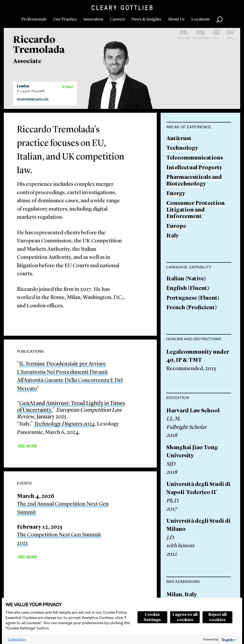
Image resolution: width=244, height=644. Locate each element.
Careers (117, 19)
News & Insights (146, 19)
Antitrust (179, 139)
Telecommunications (195, 158)
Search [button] (219, 20)
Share (230, 38)
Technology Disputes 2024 (64, 424)
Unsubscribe (201, 38)
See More (28, 446)
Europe (176, 226)
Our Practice (65, 19)
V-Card (67, 87)
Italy (173, 236)
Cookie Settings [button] (152, 617)
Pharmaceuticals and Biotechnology (194, 181)
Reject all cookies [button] (217, 617)
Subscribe (184, 38)
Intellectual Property (194, 168)
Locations (201, 19)
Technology (182, 148)
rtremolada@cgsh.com (33, 99)
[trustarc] (228, 639)
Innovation (93, 19)
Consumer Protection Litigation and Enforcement (196, 210)
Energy (176, 194)
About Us (176, 19)
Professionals (34, 19)
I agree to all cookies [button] (185, 617)
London (23, 86)
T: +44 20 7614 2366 (31, 91)
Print (216, 38)
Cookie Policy (17, 639)
